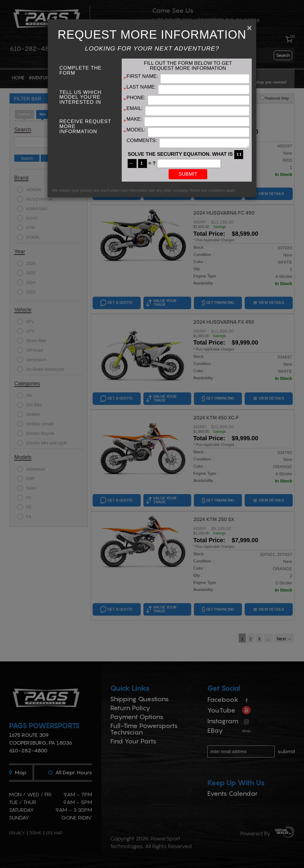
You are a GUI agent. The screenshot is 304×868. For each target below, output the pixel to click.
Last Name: (141, 87)
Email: (135, 109)
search (283, 55)
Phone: (136, 98)
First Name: (142, 77)
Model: (136, 130)
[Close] (249, 28)
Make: (134, 119)
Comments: (142, 141)
